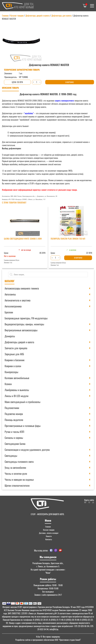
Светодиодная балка (15, 444)
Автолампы (10, 294)
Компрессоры (11, 372)
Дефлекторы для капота (61, 16)
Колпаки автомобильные (17, 378)
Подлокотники (12, 408)
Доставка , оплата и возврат (49, 533)
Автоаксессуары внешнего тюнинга (22, 288)
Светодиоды (11, 456)
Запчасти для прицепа (16, 348)
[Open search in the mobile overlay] (48, 274)
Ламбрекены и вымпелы (17, 390)
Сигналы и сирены (14, 438)
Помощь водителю (14, 420)
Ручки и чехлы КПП (14, 432)
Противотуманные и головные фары (23, 426)
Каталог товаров (17, 16)
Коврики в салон (13, 366)
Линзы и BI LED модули (17, 396)
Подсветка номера (14, 414)
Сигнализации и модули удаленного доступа (27, 450)
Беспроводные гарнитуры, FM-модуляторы (26, 318)
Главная (5, 16)
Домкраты (10, 336)
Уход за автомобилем (15, 468)
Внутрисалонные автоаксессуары (21, 330)
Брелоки (9, 312)
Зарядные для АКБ (14, 354)
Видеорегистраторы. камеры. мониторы (24, 324)
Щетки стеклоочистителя (17, 485)
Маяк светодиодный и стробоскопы (22, 402)
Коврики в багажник (15, 360)
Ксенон (8, 384)
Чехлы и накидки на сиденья (19, 479)
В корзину (70, 82)
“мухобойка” (29, 113)
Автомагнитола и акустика (18, 300)
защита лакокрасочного (64, 101)
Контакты (49, 539)
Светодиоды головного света (19, 462)
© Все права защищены (48, 637)
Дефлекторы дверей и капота (19, 342)
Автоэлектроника (13, 306)
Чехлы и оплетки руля (16, 474)
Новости (49, 536)
